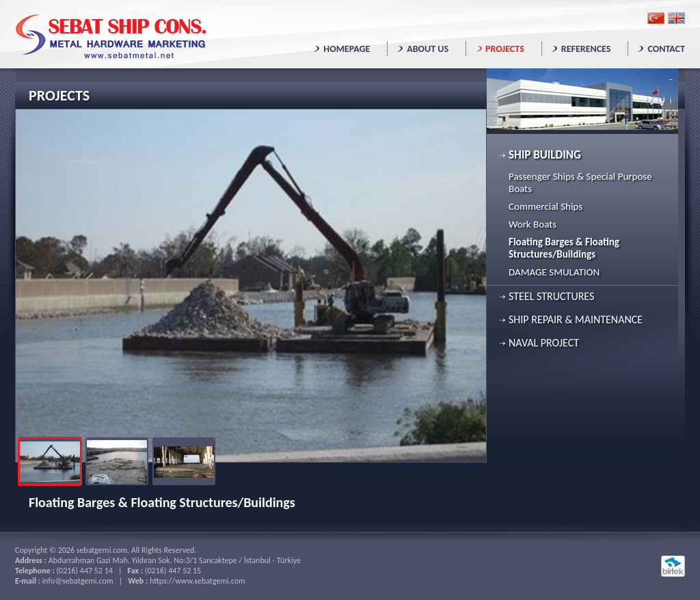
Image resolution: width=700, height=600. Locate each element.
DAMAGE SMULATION (554, 272)
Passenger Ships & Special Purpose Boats (580, 182)
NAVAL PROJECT (544, 343)
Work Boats (533, 224)
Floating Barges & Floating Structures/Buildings (564, 248)
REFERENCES (586, 49)
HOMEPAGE (347, 49)
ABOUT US (428, 49)
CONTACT (666, 49)
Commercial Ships (546, 206)
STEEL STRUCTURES (551, 296)
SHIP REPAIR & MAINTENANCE (576, 319)
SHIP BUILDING (545, 155)
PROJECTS (505, 49)
